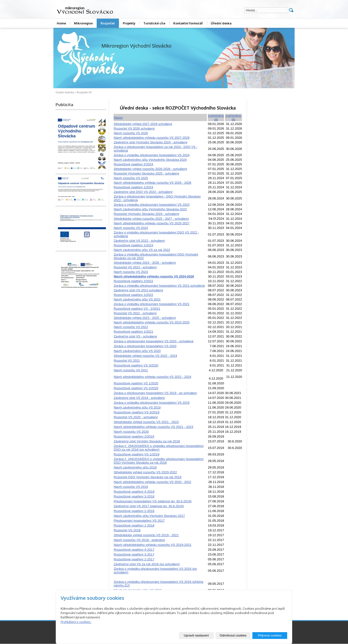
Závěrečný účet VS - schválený (135, 336)
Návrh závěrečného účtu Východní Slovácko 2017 (149, 516)
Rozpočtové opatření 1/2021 (133, 332)
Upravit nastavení (196, 635)
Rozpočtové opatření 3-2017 (134, 554)
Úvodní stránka (65, 92)
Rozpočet (108, 23)
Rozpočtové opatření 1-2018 (134, 525)
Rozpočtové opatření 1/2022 (133, 295)
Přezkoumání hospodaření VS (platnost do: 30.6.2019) (152, 501)
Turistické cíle (154, 23)
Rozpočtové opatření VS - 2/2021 (137, 309)
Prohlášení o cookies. (76, 622)
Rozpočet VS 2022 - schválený (135, 313)
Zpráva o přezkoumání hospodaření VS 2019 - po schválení (155, 393)
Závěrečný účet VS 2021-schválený (138, 290)
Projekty (129, 23)
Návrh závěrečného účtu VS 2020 (137, 351)
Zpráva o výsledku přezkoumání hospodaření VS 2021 (152, 304)
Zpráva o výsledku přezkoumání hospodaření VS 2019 (152, 403)
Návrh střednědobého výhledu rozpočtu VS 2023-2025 (152, 322)
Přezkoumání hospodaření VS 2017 (139, 521)
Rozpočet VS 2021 (127, 361)
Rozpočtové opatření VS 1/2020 (136, 383)
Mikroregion (83, 23)
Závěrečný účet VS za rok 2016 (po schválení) (147, 564)
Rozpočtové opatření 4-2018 (134, 492)
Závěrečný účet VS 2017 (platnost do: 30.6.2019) (149, 506)
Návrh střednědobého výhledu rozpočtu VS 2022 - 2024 (152, 377)
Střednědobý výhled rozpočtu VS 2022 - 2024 (145, 356)
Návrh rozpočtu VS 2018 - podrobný (139, 540)
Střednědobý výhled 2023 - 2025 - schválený (145, 318)
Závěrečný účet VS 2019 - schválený (139, 398)
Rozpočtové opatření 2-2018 (134, 511)
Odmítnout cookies (233, 635)
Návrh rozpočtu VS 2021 (131, 370)
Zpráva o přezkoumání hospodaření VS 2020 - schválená (153, 341)
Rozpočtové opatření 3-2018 (134, 496)
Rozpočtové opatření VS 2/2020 (136, 388)
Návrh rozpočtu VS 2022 (131, 327)
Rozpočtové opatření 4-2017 (134, 550)
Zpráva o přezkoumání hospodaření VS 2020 (145, 346)
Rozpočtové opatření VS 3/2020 (136, 365)
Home (61, 23)
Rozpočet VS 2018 (127, 530)
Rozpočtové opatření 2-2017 (134, 559)
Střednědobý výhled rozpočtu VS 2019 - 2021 (146, 535)
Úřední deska (221, 23)
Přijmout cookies (270, 635)
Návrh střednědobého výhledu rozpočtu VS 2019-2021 (152, 545)
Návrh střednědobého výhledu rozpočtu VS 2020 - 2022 (152, 482)
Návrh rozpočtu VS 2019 (131, 487)
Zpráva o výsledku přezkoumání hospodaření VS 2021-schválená (159, 286)
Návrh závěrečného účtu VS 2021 (137, 299)
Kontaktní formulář (188, 23)
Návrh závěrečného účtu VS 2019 (137, 407)
